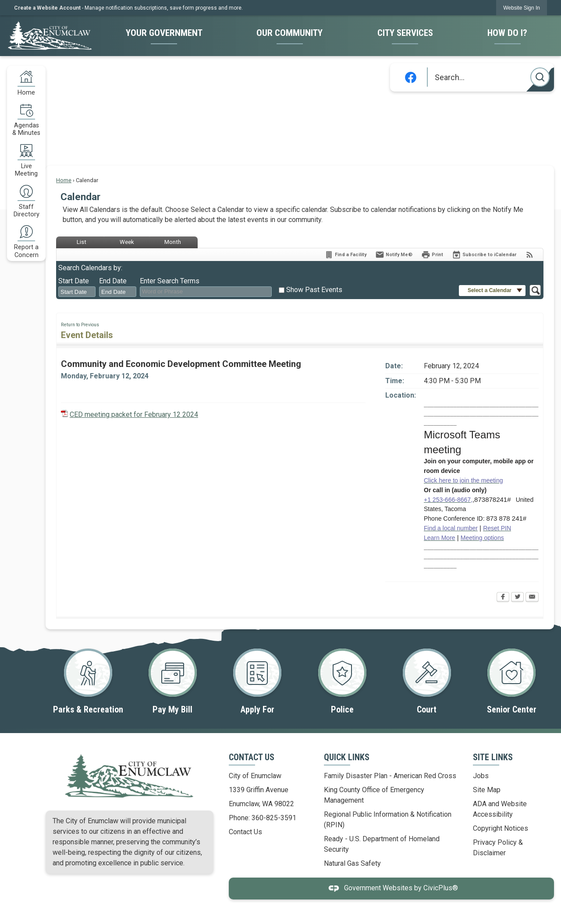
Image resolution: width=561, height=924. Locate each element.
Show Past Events (314, 290)
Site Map (487, 790)
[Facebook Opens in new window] (503, 598)
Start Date (74, 281)
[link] (522, 8)
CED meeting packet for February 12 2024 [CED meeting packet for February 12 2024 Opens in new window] (134, 414)
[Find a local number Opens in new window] (451, 528)
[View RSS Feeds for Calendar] (530, 255)
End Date (113, 281)
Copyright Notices (501, 828)
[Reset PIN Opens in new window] (497, 528)
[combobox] (77, 292)
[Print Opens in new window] (432, 255)
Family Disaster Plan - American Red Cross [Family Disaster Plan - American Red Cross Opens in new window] (390, 776)
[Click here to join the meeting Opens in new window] (463, 480)
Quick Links (347, 757)
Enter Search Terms (170, 281)
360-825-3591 (274, 818)
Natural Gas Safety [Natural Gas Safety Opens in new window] (352, 863)
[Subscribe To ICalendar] (484, 255)
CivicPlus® (441, 888)
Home (64, 180)
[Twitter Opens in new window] (517, 598)
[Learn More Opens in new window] (440, 538)
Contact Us (245, 832)
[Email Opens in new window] (532, 598)
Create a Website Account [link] (47, 8)
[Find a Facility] (345, 255)
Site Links (493, 757)
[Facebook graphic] (411, 78)
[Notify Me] (394, 255)
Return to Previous (80, 325)
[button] (540, 77)
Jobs (481, 776)
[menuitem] (164, 34)
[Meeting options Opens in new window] (482, 538)
